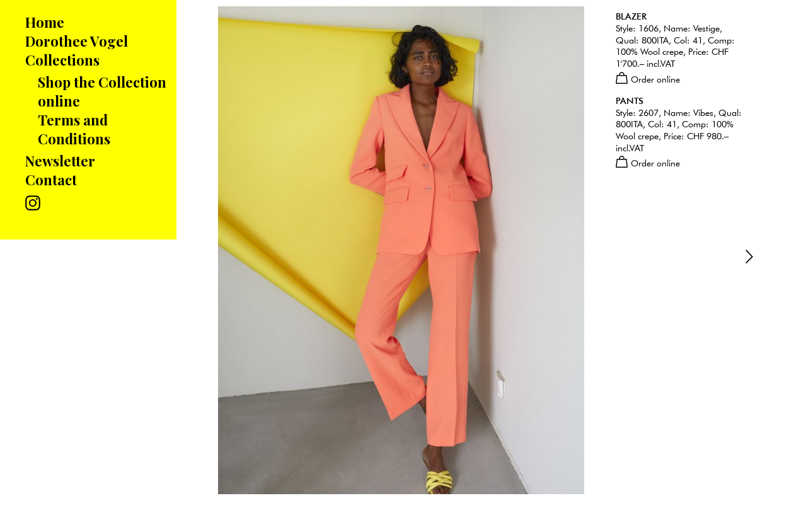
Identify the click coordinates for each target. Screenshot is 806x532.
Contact (51, 180)
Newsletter (60, 161)
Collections (62, 60)
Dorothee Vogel (77, 41)
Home (45, 22)
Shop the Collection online (102, 91)
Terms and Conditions (74, 129)
